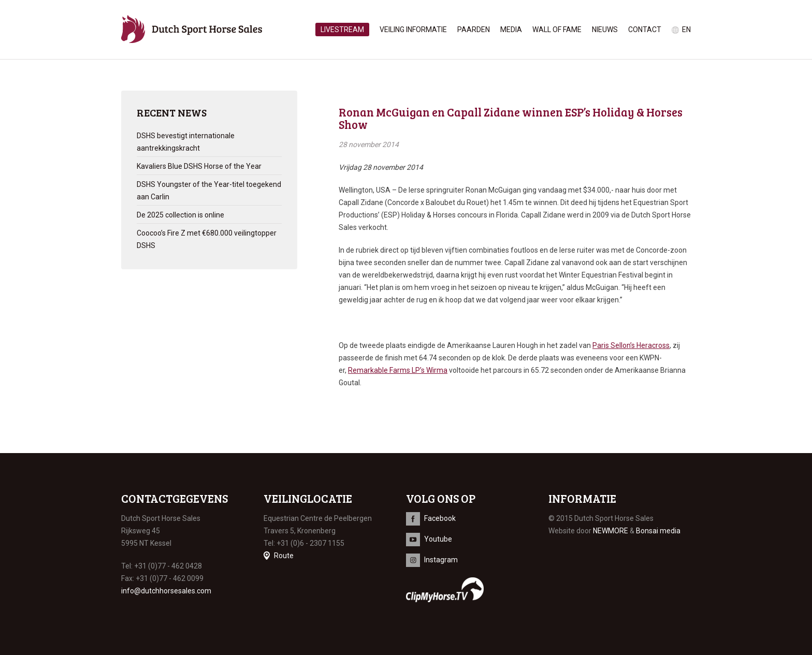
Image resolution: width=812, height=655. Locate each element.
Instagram (441, 560)
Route (284, 556)
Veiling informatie (413, 30)
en (686, 30)
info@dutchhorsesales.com (166, 591)
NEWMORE (611, 531)
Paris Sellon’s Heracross (631, 345)
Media (511, 30)
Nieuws (605, 30)
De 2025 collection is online (180, 215)
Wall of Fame (557, 30)
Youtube (438, 539)
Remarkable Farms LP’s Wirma (398, 370)
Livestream (342, 30)
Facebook (440, 518)
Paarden (474, 30)
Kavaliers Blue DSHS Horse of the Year (199, 166)
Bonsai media (658, 531)
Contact (645, 30)
